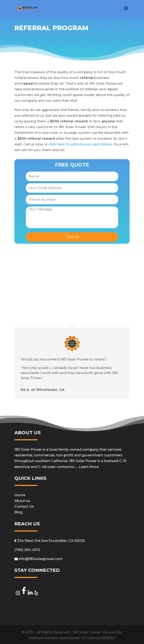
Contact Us (24, 506)
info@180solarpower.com (39, 559)
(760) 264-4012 (27, 550)
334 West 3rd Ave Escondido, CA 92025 (50, 541)
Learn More (89, 467)
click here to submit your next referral (80, 144)
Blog (18, 512)
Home (20, 495)
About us (22, 501)
